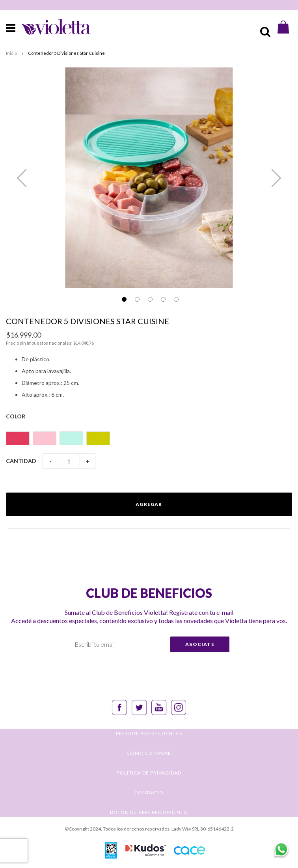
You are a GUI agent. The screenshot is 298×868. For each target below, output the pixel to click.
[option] (18, 438)
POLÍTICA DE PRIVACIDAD (149, 773)
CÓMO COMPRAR (149, 753)
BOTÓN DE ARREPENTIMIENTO (149, 812)
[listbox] (149, 435)
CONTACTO (149, 792)
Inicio (11, 53)
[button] (22, 178)
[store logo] (49, 27)
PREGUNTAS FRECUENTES (149, 733)
